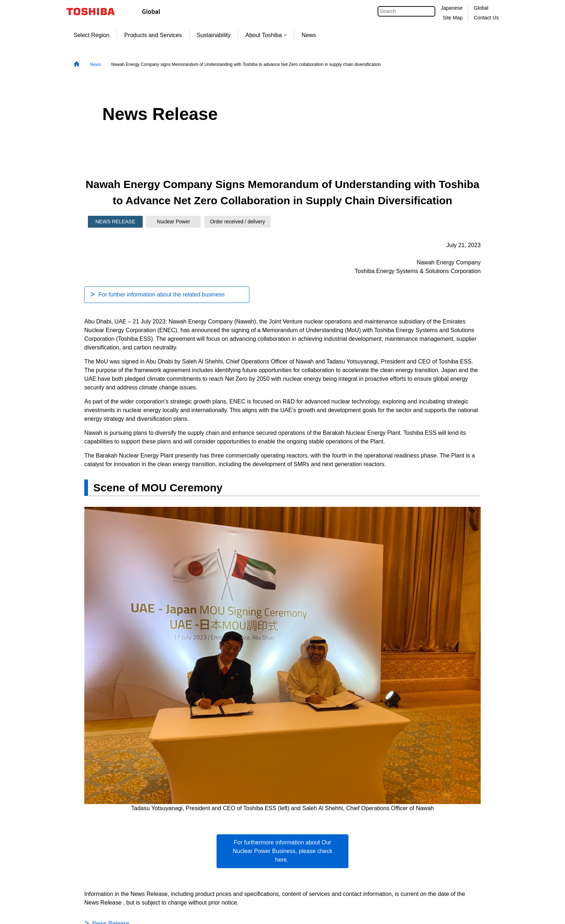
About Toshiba (266, 35)
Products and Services (153, 35)
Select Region (92, 35)
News (309, 35)
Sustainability (214, 35)
